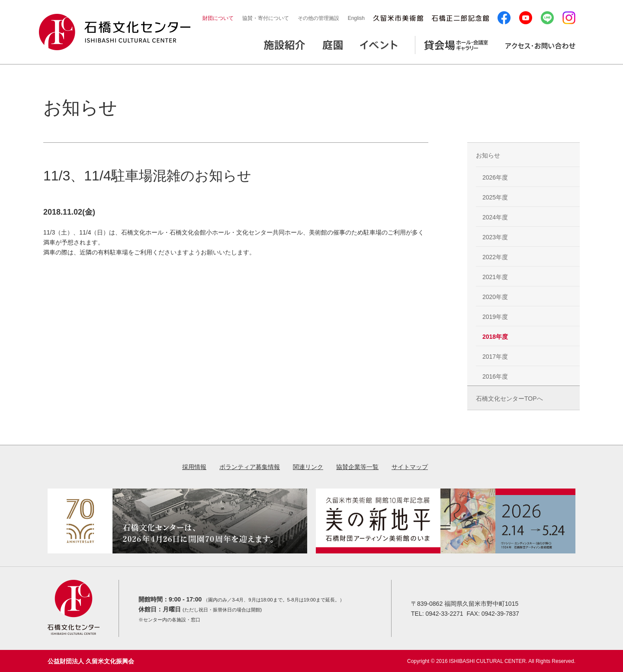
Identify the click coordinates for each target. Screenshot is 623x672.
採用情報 (194, 467)
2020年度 (495, 297)
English (356, 18)
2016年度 (495, 376)
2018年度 (495, 337)
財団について (218, 18)
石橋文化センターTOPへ (509, 399)
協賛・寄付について (266, 18)
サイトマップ (410, 467)
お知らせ (488, 155)
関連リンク (308, 467)
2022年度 (495, 257)
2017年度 (495, 357)
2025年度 (495, 197)
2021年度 (495, 277)
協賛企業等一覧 (357, 467)
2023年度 (495, 237)
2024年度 (495, 217)
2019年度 (495, 317)
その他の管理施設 (318, 18)
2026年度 (495, 177)
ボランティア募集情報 (250, 467)
